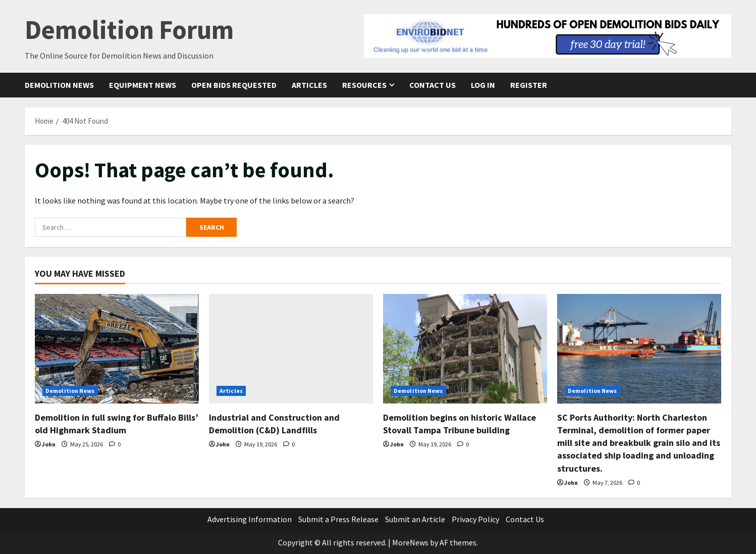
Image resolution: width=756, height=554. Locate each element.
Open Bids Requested (234, 85)
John (49, 444)
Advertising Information (250, 519)
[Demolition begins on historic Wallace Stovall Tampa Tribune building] (465, 349)
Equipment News (143, 85)
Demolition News (59, 85)
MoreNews (410, 542)
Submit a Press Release (338, 519)
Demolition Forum (129, 30)
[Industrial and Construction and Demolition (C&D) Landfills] (291, 349)
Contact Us (433, 85)
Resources (364, 85)
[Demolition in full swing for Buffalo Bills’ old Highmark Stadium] (117, 349)
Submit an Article (415, 519)
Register (529, 85)
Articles (309, 85)
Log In (483, 85)
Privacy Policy (475, 519)
